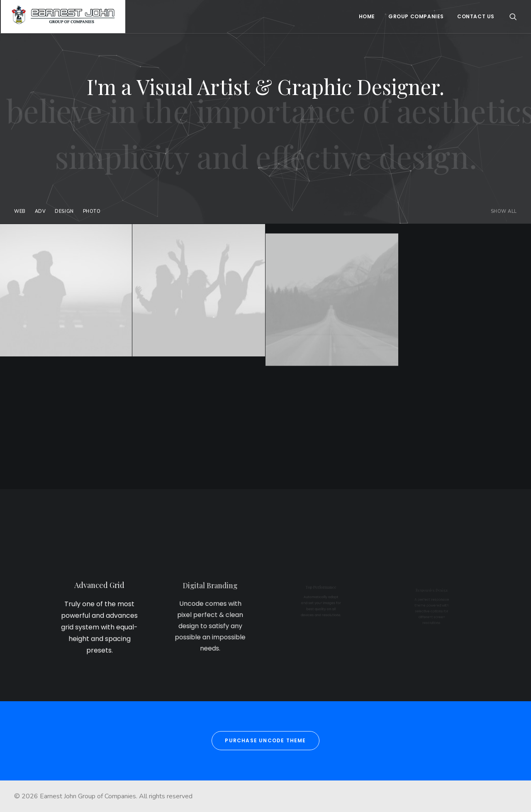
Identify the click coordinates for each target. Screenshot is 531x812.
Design (64, 211)
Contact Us (476, 16)
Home (367, 16)
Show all (504, 211)
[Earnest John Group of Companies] (63, 17)
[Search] (513, 17)
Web (20, 211)
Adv (40, 211)
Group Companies (416, 16)
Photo (92, 211)
